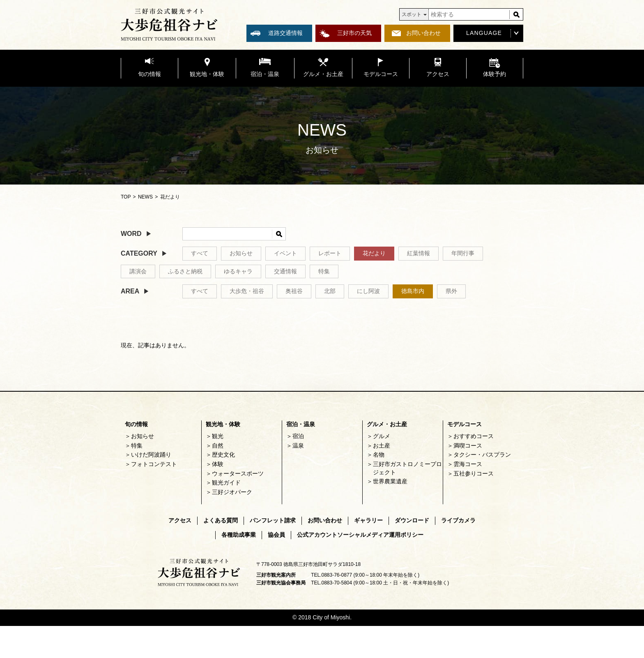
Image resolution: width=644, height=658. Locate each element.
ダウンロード (412, 520)
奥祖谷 (294, 291)
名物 (379, 455)
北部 (330, 291)
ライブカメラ (458, 520)
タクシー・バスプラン (482, 455)
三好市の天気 (354, 33)
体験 (218, 464)
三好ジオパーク (232, 492)
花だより (374, 253)
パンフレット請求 (273, 520)
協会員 (276, 535)
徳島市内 (413, 291)
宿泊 (298, 436)
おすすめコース (474, 436)
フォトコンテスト (154, 464)
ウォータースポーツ (238, 473)
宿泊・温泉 (301, 424)
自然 (218, 446)
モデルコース (465, 424)
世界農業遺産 (390, 481)
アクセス (180, 520)
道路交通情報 (285, 33)
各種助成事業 (239, 535)
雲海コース (468, 464)
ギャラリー (368, 520)
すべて (200, 253)
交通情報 (285, 271)
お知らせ (241, 253)
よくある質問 (221, 520)
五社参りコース (474, 473)
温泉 (298, 446)
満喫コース (468, 446)
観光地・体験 (223, 424)
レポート (330, 253)
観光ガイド (226, 483)
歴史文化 (223, 455)
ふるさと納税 (185, 271)
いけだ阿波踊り (151, 455)
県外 (451, 291)
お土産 (382, 446)
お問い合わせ (423, 33)
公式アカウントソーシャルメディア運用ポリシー (360, 535)
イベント (285, 253)
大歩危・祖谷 (247, 291)
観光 (218, 436)
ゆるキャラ (238, 271)
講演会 (138, 271)
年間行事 (463, 253)
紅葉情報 (419, 253)
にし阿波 (368, 291)
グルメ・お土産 (387, 424)
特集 (324, 271)
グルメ (382, 436)
